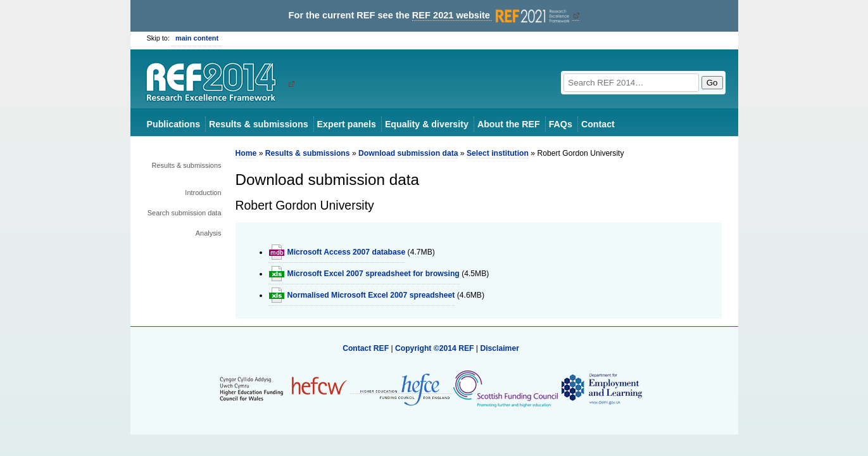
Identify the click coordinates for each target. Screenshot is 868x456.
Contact (598, 124)
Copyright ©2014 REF (436, 348)
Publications (174, 124)
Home (246, 153)
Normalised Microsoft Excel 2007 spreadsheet (371, 295)
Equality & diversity (427, 124)
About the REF (509, 124)
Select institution (498, 153)
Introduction (203, 193)
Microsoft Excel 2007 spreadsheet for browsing (374, 274)
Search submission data (185, 213)
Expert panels (347, 124)
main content (197, 38)
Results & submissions (258, 124)
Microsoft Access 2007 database (347, 252)
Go (712, 83)
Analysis (209, 233)
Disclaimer (500, 348)
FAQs (561, 124)
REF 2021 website (492, 16)
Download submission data (408, 153)
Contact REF (366, 348)
